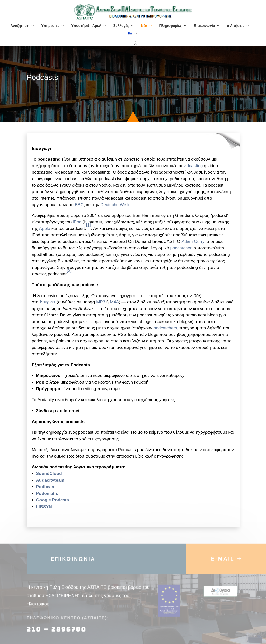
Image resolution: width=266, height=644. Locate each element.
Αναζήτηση (20, 26)
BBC (79, 205)
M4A (114, 302)
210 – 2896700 (58, 633)
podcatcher (181, 248)
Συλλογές (121, 26)
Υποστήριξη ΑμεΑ (86, 26)
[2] (69, 270)
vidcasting (193, 166)
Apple (45, 228)
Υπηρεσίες (50, 26)
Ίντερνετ (48, 302)
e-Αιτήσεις (236, 26)
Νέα (144, 26)
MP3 (101, 302)
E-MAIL (223, 562)
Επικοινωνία (204, 26)
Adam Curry (193, 241)
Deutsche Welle (115, 205)
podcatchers (165, 328)
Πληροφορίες (170, 26)
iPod (77, 222)
